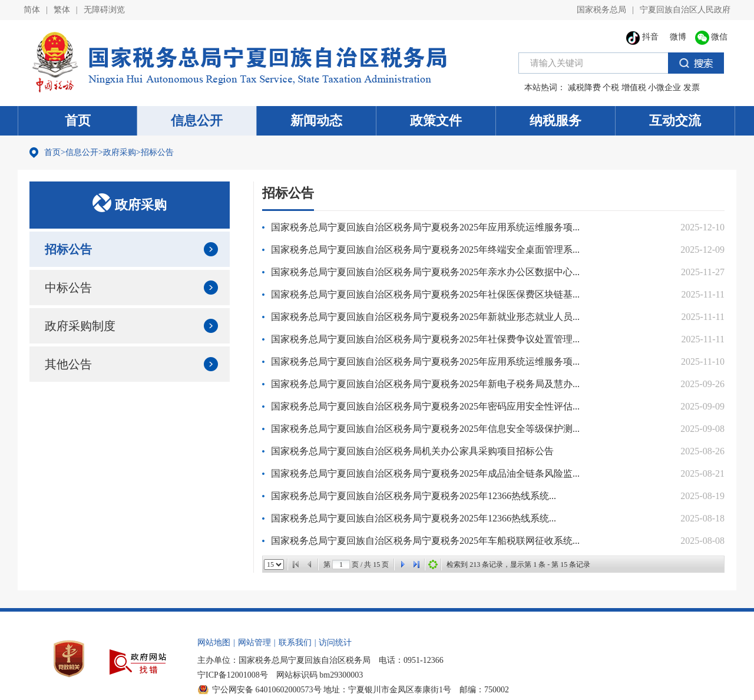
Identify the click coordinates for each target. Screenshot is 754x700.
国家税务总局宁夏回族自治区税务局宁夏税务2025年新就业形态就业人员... (425, 317)
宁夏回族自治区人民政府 (685, 10)
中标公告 (68, 288)
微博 (677, 37)
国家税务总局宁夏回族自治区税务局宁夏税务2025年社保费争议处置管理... (425, 339)
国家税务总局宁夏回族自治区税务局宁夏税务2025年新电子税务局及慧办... (425, 384)
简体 (32, 10)
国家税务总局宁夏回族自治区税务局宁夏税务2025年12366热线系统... (414, 496)
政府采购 (120, 152)
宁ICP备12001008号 (233, 675)
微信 (712, 37)
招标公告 (157, 152)
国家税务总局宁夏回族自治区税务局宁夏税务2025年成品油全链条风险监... (425, 473)
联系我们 (295, 643)
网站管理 (254, 643)
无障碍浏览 (104, 10)
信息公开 (197, 120)
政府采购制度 (80, 326)
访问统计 (335, 643)
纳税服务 (555, 120)
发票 (692, 87)
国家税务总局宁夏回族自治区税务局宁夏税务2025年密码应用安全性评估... (425, 406)
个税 (611, 87)
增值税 (634, 87)
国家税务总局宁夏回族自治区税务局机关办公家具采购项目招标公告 (412, 451)
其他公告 (68, 364)
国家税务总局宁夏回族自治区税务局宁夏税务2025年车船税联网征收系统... (425, 541)
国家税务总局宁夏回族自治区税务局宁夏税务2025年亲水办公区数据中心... (425, 272)
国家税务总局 (601, 10)
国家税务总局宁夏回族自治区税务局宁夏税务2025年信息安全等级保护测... (425, 429)
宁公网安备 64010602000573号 (267, 690)
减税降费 (584, 87)
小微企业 (664, 87)
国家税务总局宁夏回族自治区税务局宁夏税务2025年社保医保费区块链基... (425, 294)
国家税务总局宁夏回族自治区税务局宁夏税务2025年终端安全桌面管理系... (425, 250)
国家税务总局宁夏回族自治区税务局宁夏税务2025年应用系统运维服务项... (425, 227)
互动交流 (675, 120)
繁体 (62, 10)
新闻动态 (316, 120)
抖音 (643, 37)
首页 (78, 120)
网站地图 (214, 643)
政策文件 (436, 120)
